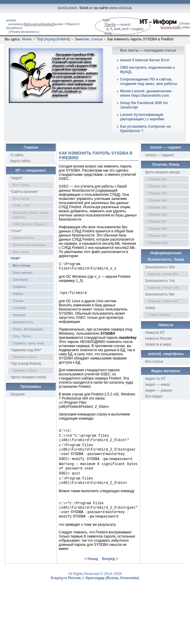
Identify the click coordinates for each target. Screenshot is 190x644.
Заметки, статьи (89, 39)
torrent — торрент (160, 155)
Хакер (150, 308)
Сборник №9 (157, 236)
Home (27, 39)
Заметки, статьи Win (163, 274)
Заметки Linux (23, 238)
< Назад (91, 570)
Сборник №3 (157, 193)
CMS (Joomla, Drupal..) (30, 224)
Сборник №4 (157, 200)
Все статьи (21, 185)
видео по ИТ (156, 379)
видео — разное (159, 390)
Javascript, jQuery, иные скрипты (30, 215)
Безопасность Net (160, 294)
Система (19, 308)
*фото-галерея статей (28, 377)
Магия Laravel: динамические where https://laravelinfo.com (146, 93)
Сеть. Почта (22, 336)
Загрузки (17, 394)
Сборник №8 (157, 229)
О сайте (17, 155)
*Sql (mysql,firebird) (53, 39)
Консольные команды (29, 245)
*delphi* (16, 178)
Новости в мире (158, 344)
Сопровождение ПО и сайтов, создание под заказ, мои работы (149, 82)
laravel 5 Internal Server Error (145, 60)
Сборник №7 (157, 221)
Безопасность (23, 322)
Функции (19, 315)
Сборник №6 (157, 214)
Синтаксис (21, 280)
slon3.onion (67, 8)
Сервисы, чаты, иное (28, 343)
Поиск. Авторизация (28, 329)
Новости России (159, 339)
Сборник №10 (158, 243)
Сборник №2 (157, 186)
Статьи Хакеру (159, 315)
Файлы (18, 294)
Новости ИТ (155, 333)
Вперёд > (110, 570)
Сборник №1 (157, 179)
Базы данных (23, 272)
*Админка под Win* (26, 350)
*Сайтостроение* (24, 192)
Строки (18, 301)
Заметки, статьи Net (163, 301)
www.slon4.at (120, 8)
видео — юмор (158, 385)
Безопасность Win (160, 267)
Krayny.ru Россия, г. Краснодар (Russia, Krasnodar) (95, 589)
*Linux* (16, 231)
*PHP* (15, 259)
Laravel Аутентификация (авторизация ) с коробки (142, 117)
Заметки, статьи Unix (163, 287)
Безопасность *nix (160, 281)
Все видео (154, 396)
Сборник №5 (157, 207)
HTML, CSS (21, 206)
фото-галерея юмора (163, 172)
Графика (19, 287)
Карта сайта (20, 161)
